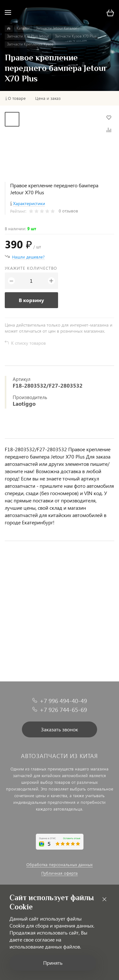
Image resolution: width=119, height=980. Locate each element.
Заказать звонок (60, 729)
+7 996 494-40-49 (63, 701)
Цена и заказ (48, 98)
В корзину (31, 300)
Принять (53, 963)
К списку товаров (28, 343)
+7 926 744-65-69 (63, 710)
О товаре (17, 98)
